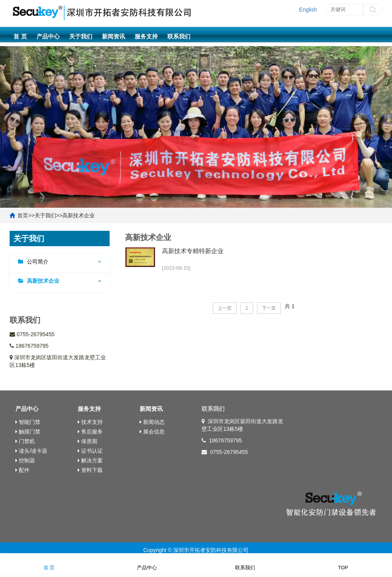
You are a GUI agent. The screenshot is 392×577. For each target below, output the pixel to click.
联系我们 (179, 36)
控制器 (25, 460)
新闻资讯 (113, 36)
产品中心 (48, 36)
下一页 (269, 308)
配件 (23, 470)
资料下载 (90, 470)
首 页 (20, 36)
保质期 (88, 441)
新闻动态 (152, 422)
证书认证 (90, 451)
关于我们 (81, 36)
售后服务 (90, 432)
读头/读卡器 (31, 451)
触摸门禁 (28, 432)
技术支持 (90, 422)
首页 (23, 215)
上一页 (225, 308)
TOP (343, 563)
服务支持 (146, 36)
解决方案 (90, 460)
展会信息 (152, 432)
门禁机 (25, 441)
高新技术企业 (78, 215)
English (308, 10)
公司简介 (38, 262)
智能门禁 (28, 422)
